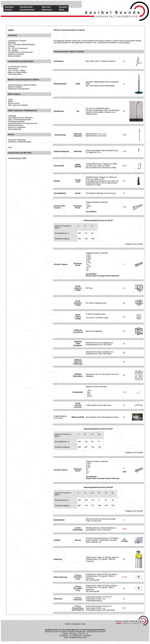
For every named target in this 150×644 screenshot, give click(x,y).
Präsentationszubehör (16, 122)
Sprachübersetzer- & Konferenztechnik (23, 123)
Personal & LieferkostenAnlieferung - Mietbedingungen (20, 141)
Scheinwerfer (13, 69)
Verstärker (12, 43)
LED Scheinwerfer (15, 74)
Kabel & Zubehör (14, 56)
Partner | (69, 624)
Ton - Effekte (13, 50)
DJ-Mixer (11, 46)
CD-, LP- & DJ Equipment (18, 48)
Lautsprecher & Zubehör (17, 41)
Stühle (10, 101)
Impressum (76, 624)
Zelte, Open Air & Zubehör (18, 105)
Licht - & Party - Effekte (17, 70)
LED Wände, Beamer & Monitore (20, 118)
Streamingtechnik (15, 129)
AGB (10, 147)
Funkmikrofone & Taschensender (20, 52)
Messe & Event (14, 103)
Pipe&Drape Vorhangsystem (19, 89)
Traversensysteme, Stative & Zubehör (22, 85)
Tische (10, 99)
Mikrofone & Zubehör (16, 54)
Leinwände (12, 116)
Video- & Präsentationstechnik (19, 120)
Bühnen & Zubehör (15, 87)
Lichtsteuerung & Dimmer (18, 67)
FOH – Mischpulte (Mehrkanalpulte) (21, 45)
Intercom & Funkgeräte (17, 127)
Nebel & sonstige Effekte (17, 72)
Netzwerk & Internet (16, 125)
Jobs (84, 624)
